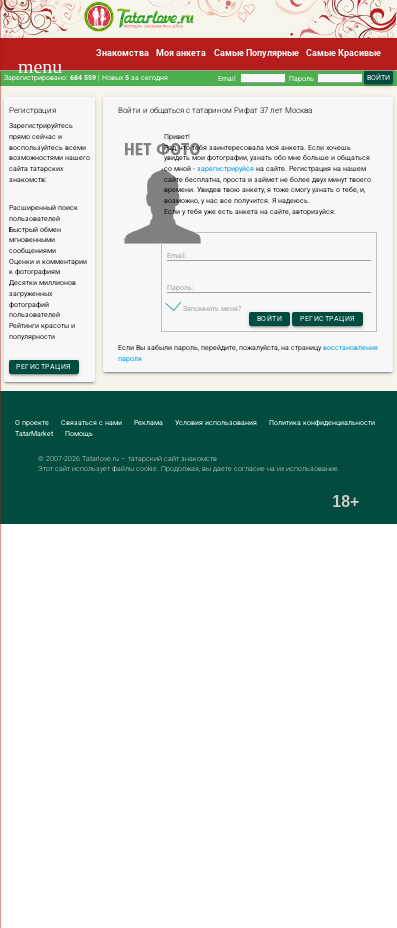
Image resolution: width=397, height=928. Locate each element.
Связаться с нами (91, 422)
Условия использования (216, 422)
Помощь (79, 433)
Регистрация (43, 366)
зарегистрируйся (225, 168)
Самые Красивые (343, 53)
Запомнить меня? (212, 308)
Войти (270, 318)
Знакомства (122, 53)
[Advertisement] (198, 726)
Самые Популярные (256, 53)
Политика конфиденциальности (322, 422)
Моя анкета (181, 53)
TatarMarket (34, 433)
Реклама (148, 422)
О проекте (32, 422)
